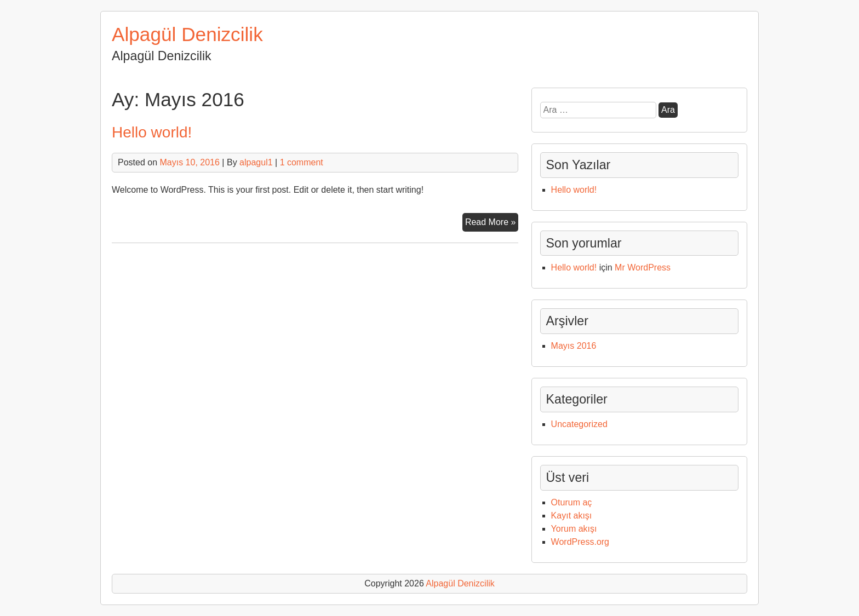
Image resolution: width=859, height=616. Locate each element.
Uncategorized (579, 424)
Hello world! (152, 132)
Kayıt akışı (572, 516)
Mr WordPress (643, 267)
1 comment (302, 162)
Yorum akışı (574, 529)
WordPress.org (580, 542)
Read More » (492, 223)
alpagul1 (256, 162)
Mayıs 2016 (574, 346)
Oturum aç (572, 502)
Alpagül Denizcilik (187, 34)
